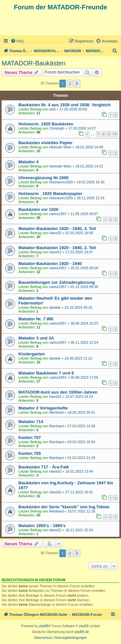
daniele (55, 307)
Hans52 (55, 233)
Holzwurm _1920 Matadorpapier (50, 194)
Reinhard (56, 412)
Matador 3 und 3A (36, 338)
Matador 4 (28, 162)
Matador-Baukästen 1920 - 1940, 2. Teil (57, 248)
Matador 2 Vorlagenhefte (43, 408)
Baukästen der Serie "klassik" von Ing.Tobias (64, 507)
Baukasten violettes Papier (45, 143)
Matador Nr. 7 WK (36, 319)
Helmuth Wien (60, 147)
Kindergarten (32, 354)
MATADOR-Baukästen (34, 63)
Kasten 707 (30, 437)
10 (115, 134)
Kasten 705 (30, 453)
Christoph (57, 128)
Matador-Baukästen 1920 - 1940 (50, 264)
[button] (77, 84)
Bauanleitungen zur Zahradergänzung (57, 282)
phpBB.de (82, 632)
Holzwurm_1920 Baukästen (46, 124)
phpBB (44, 626)
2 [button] (70, 84)
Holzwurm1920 (61, 182)
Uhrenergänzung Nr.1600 (43, 178)
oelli (52, 109)
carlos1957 (58, 214)
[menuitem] (17, 41)
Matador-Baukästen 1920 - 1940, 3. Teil (57, 229)
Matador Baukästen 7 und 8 (46, 373)
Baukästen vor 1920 (38, 209)
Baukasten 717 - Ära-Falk (44, 467)
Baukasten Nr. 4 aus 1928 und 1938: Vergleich (65, 105)
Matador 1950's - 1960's (42, 526)
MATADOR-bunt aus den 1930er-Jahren (58, 392)
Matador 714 (31, 422)
